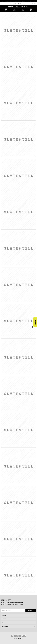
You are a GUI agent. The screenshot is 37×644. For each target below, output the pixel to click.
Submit (31, 610)
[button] (35, 322)
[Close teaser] (33, 327)
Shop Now (32, 1)
